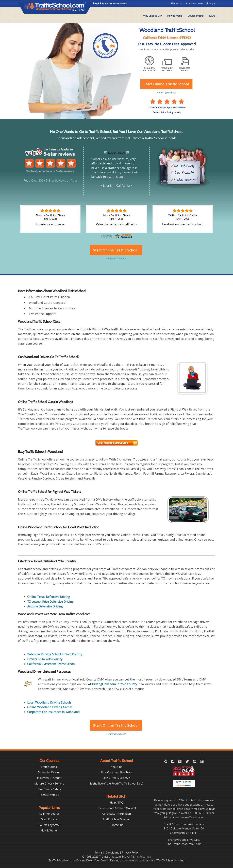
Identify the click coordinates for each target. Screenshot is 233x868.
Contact (177, 4)
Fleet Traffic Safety (49, 789)
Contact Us (117, 825)
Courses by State (49, 825)
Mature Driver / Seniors (49, 784)
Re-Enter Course (49, 814)
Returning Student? (116, 734)
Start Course (49, 819)
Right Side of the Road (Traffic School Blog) (117, 784)
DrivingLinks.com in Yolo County (115, 684)
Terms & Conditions (107, 853)
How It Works (175, 16)
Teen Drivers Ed (49, 795)
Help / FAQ (117, 803)
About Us (117, 767)
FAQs (212, 16)
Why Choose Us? (153, 16)
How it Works (49, 830)
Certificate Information (117, 814)
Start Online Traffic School (116, 725)
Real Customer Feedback (117, 772)
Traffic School (49, 767)
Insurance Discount (49, 778)
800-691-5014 (195, 4)
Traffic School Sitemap (117, 819)
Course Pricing (196, 16)
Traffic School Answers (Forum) (116, 808)
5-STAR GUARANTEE (110, 3)
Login (211, 4)
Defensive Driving (49, 772)
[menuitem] (153, 16)
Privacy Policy (130, 853)
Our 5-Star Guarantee (117, 778)
